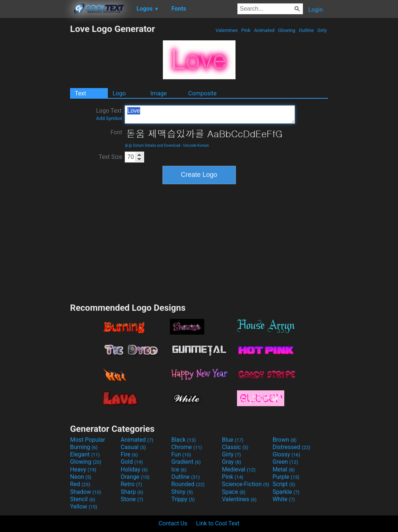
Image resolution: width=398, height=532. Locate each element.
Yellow (84, 507)
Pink (246, 30)
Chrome (187, 447)
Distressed (291, 447)
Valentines (227, 30)
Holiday (134, 469)
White (284, 499)
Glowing (287, 30)
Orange (135, 477)
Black (184, 440)
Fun (181, 454)
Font (116, 132)
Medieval (239, 469)
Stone (132, 499)
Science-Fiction (246, 484)
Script (284, 484)
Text (80, 93)
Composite (202, 93)
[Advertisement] (35, 134)
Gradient (186, 462)
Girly (322, 30)
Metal (284, 469)
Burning (84, 447)
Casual (133, 447)
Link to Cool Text (218, 523)
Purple (286, 477)
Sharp (132, 492)
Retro (131, 484)
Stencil (83, 499)
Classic (235, 447)
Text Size (110, 157)
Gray (231, 462)
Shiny (182, 492)
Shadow (86, 492)
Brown (284, 440)
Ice (179, 469)
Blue (233, 440)
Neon (81, 477)
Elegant (85, 454)
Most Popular (88, 440)
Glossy (286, 454)
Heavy (83, 469)
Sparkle (286, 492)
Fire (129, 454)
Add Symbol (109, 118)
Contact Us (173, 523)
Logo (119, 93)
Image (159, 93)
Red (80, 484)
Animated (264, 30)
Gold (132, 462)
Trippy (183, 499)
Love (210, 114)
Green (285, 462)
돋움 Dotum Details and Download (152, 145)
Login (316, 10)
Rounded (188, 484)
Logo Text (109, 114)
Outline (306, 30)
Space (234, 492)
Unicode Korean (196, 145)
